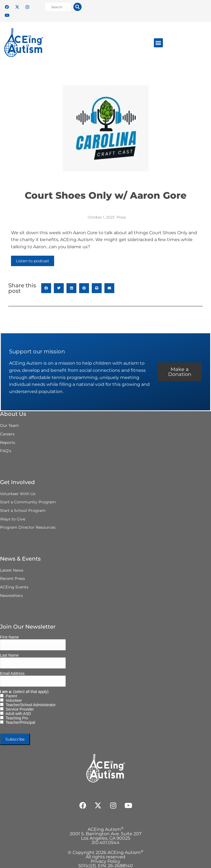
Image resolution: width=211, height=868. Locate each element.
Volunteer (13, 700)
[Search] (77, 7)
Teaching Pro (16, 718)
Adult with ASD (17, 714)
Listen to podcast (33, 261)
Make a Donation (180, 372)
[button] (158, 43)
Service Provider (19, 709)
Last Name (9, 655)
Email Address (12, 673)
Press (121, 217)
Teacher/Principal (19, 722)
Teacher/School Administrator (30, 705)
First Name (9, 637)
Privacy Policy (105, 861)
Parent (10, 696)
